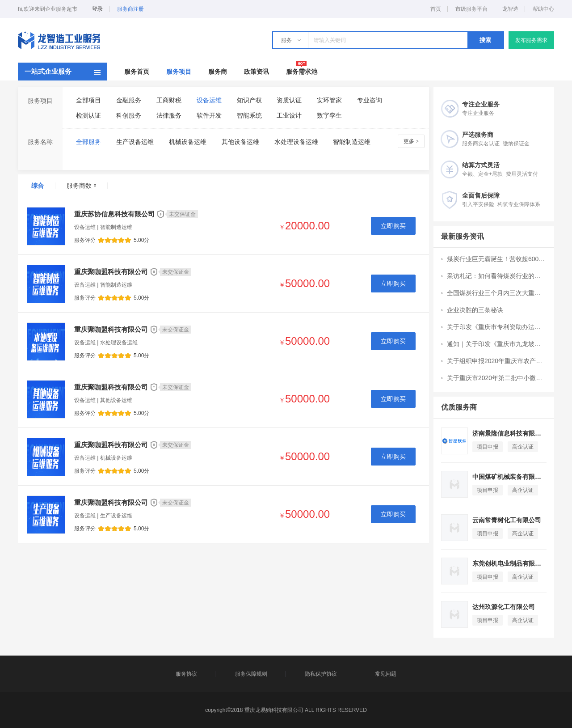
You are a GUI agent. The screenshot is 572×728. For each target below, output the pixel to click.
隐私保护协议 (321, 674)
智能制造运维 (352, 142)
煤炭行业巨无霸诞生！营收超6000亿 (496, 259)
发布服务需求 (531, 40)
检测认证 (88, 115)
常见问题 (386, 674)
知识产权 (249, 100)
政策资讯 (257, 72)
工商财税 (169, 100)
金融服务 (129, 100)
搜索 (485, 40)
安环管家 (329, 100)
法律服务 (169, 115)
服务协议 (186, 674)
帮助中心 (543, 9)
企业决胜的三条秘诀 (475, 310)
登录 (97, 9)
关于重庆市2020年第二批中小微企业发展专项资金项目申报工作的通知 (496, 378)
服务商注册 (130, 9)
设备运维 (209, 100)
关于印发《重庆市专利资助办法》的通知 (496, 327)
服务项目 (179, 72)
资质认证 (289, 100)
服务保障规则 (251, 674)
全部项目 (88, 100)
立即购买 (393, 226)
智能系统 (249, 115)
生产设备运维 (135, 142)
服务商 (218, 72)
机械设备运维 (188, 142)
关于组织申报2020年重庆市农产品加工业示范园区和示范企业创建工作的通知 (496, 361)
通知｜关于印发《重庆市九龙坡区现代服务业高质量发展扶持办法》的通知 (496, 344)
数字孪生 (329, 115)
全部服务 (88, 142)
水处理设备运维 (296, 142)
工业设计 (289, 115)
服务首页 (137, 72)
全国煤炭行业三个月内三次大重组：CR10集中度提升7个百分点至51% (496, 293)
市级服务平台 (471, 9)
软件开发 (209, 115)
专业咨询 (370, 100)
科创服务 (129, 115)
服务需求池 (302, 72)
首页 (436, 9)
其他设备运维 (240, 142)
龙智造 (510, 9)
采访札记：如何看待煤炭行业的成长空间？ (496, 276)
